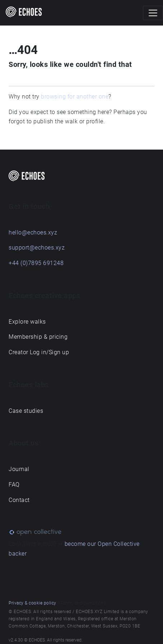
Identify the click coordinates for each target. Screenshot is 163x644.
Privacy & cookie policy (32, 603)
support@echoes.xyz (37, 248)
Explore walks (27, 322)
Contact (19, 500)
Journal (19, 469)
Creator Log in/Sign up (39, 352)
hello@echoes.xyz (33, 232)
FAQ (14, 485)
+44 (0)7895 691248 (36, 263)
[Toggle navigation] (153, 13)
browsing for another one (75, 97)
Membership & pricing (38, 337)
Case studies (26, 411)
